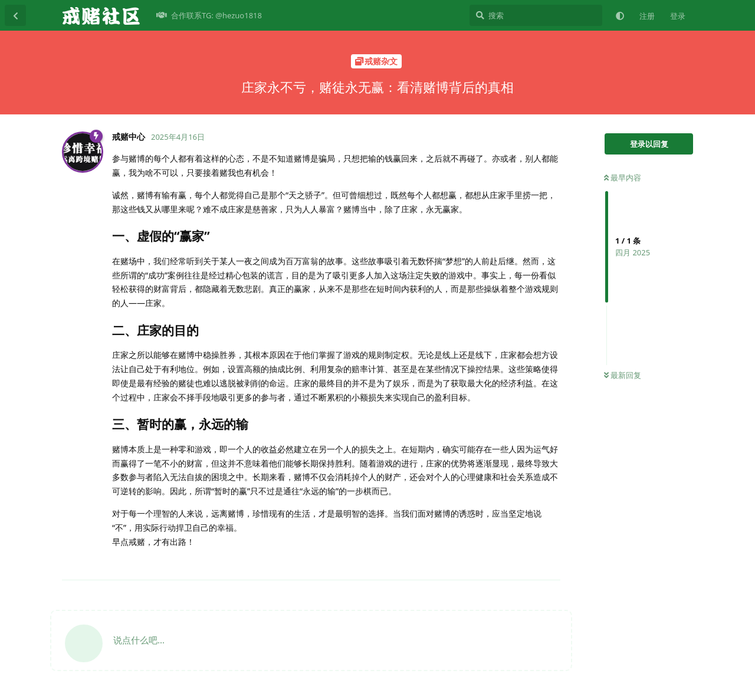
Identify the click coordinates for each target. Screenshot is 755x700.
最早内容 (623, 178)
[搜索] (536, 15)
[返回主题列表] (15, 15)
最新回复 (623, 375)
